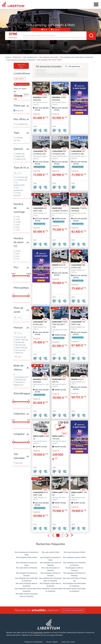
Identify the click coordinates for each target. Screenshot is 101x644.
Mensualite (20, 288)
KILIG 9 (77, 379)
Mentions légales (52, 642)
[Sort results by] (75, 67)
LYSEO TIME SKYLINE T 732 (60, 324)
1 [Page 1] (58, 535)
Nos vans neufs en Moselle (27, 568)
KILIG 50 (59, 265)
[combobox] (60, 35)
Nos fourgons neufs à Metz (27, 557)
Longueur (19, 434)
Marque (18, 328)
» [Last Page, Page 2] (71, 535)
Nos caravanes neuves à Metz (74, 557)
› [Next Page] (67, 535)
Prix (16, 267)
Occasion (56, 30)
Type (16, 133)
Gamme (18, 149)
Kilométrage (21, 393)
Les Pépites (57, 194)
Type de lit (20, 168)
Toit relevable (19, 456)
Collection (19, 414)
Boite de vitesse (18, 368)
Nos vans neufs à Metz (50, 552)
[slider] (13, 276)
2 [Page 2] (63, 535)
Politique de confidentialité (33, 642)
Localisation (21, 73)
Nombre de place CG (19, 242)
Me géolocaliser (22, 84)
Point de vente (18, 310)
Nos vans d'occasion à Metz (74, 552)
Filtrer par (19, 106)
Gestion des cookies (68, 642)
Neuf (45, 30)
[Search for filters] (21, 173)
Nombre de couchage (19, 208)
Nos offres (20, 119)
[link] (13, 4)
